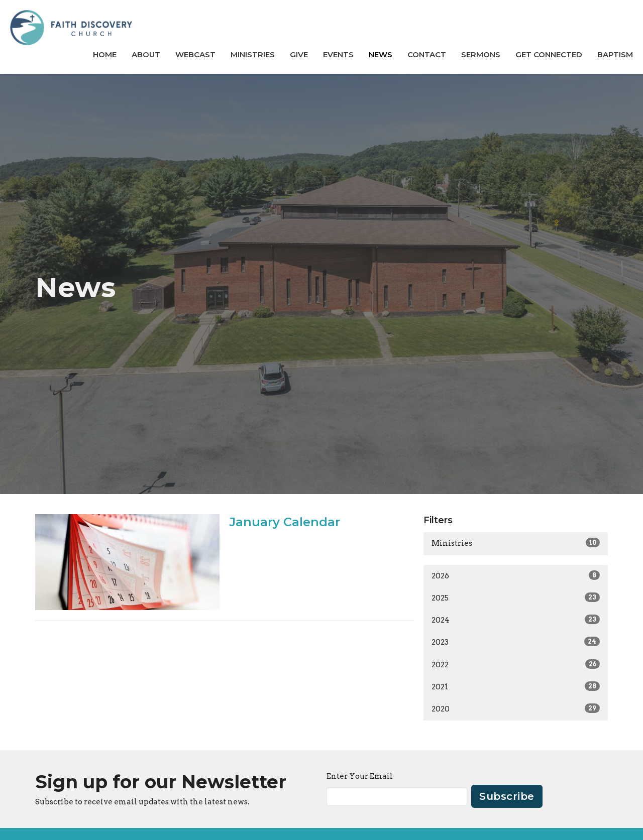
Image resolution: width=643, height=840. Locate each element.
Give (299, 54)
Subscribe (507, 796)
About (146, 54)
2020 (516, 708)
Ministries (253, 54)
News (381, 54)
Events (338, 54)
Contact (427, 54)
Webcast (195, 54)
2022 (516, 664)
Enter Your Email (360, 776)
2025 (516, 597)
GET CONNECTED (549, 54)
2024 (516, 620)
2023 (516, 642)
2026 (516, 575)
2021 (516, 686)
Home (105, 54)
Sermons (481, 54)
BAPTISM (615, 54)
